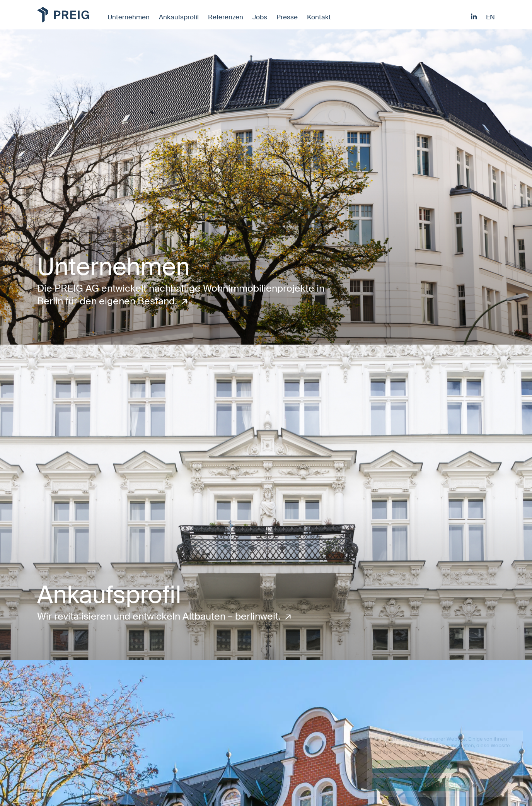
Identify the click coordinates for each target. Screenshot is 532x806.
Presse (287, 17)
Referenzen (226, 17)
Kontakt (319, 17)
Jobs (260, 17)
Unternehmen (129, 17)
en (490, 17)
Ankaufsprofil (179, 17)
